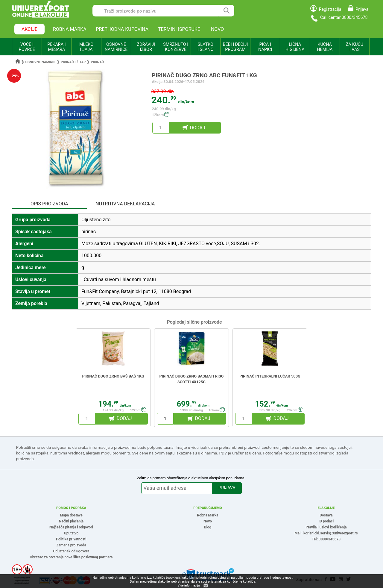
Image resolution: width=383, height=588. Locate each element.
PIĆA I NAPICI (265, 47)
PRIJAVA (227, 488)
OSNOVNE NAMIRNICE (116, 47)
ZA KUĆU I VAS (354, 47)
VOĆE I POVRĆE (27, 47)
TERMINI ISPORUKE (179, 29)
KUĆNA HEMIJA (325, 47)
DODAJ (198, 128)
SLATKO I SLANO (205, 47)
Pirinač (98, 62)
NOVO (217, 29)
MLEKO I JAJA (86, 47)
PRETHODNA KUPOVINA (122, 29)
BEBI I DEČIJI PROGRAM (235, 47)
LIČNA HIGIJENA (295, 47)
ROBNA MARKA (70, 29)
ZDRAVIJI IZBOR (146, 47)
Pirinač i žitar (73, 62)
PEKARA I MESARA (56, 47)
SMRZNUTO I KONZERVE (176, 47)
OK (206, 586)
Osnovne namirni (41, 62)
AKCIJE (29, 29)
